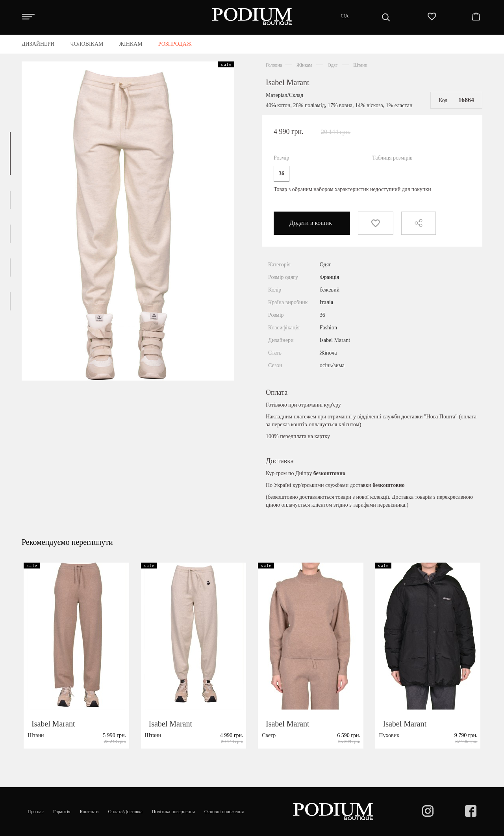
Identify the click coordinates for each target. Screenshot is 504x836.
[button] (10, 153)
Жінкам (304, 65)
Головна (274, 65)
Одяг (333, 65)
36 (282, 174)
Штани (360, 65)
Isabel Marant (288, 82)
